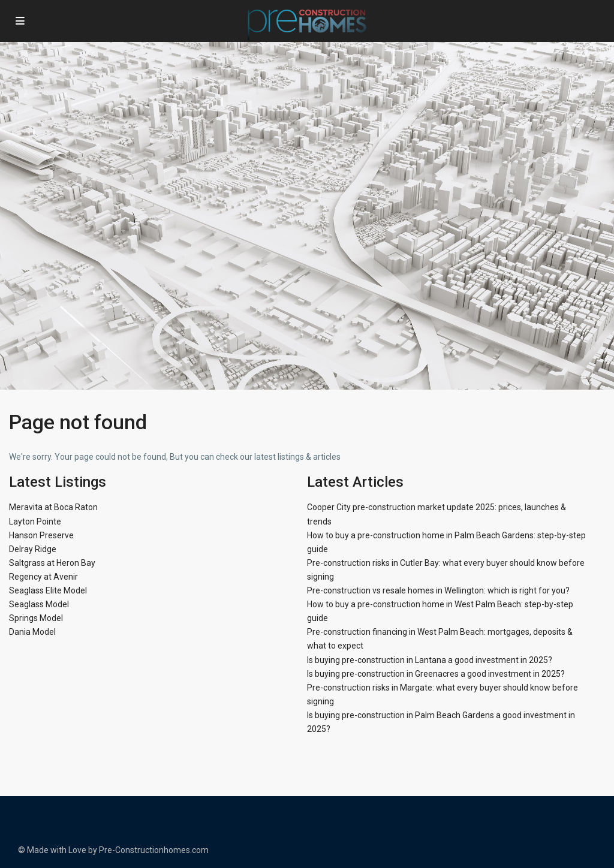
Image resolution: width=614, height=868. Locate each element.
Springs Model (36, 618)
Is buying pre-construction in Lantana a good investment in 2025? (430, 660)
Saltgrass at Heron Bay (52, 563)
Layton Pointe (35, 522)
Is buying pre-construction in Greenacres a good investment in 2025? (436, 674)
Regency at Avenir (43, 577)
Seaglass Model (39, 604)
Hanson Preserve (41, 535)
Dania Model (32, 632)
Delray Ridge (33, 549)
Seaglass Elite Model (48, 590)
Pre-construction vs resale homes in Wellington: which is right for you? (438, 590)
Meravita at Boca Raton (53, 507)
